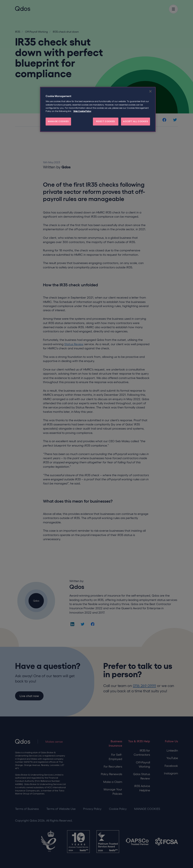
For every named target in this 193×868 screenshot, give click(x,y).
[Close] (150, 91)
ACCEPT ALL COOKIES (136, 121)
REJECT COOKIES (106, 121)
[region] (98, 109)
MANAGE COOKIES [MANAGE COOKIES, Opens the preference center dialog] (58, 121)
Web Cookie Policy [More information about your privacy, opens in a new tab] (82, 111)
